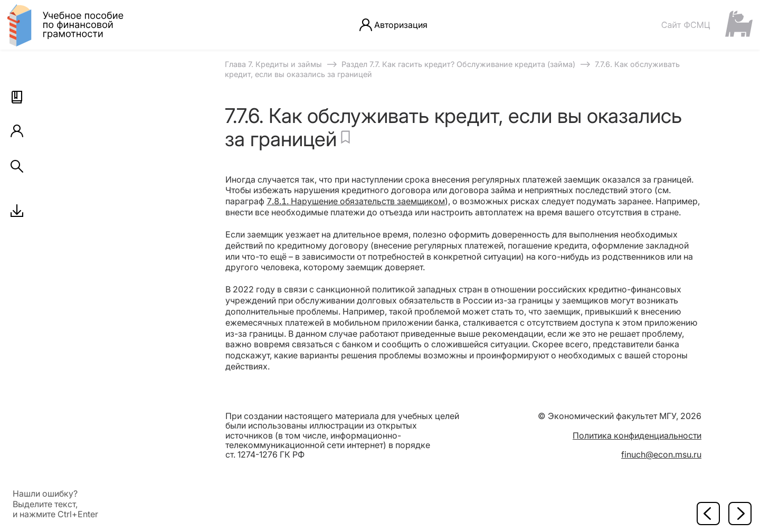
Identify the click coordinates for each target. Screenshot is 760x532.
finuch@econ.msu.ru (661, 454)
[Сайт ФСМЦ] (707, 25)
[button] (17, 97)
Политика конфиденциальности (637, 435)
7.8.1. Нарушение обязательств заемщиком (356, 201)
